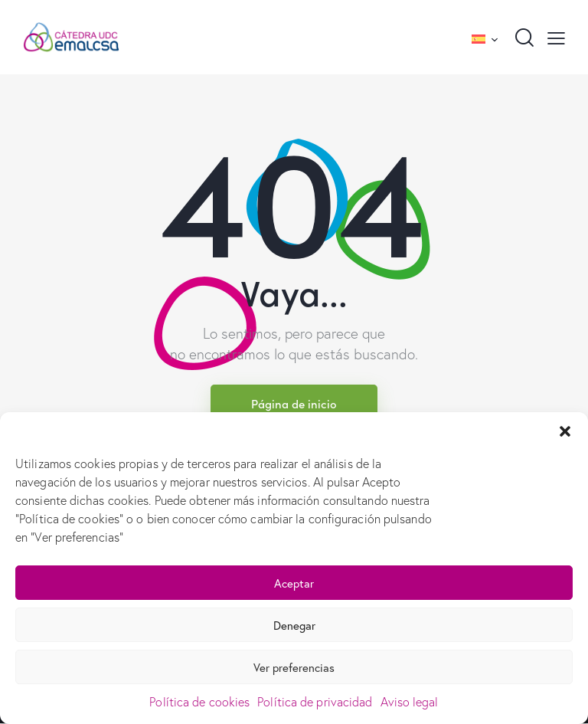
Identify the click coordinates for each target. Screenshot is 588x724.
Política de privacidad (315, 701)
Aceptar (294, 583)
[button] (565, 431)
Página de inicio (294, 403)
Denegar (294, 625)
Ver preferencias (294, 667)
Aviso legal (410, 701)
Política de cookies (199, 701)
